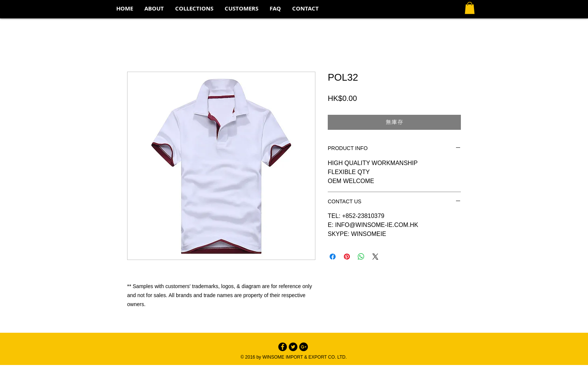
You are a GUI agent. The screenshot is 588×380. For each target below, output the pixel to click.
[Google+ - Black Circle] (304, 347)
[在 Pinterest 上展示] (347, 257)
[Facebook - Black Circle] (283, 347)
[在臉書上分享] (333, 257)
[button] (194, 9)
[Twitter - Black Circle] (293, 347)
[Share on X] (375, 257)
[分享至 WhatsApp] (361, 257)
